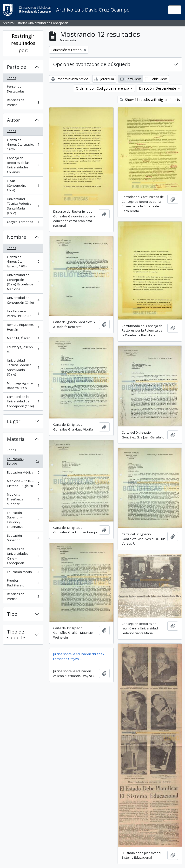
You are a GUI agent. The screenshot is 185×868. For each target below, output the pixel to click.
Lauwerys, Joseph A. (23, 349)
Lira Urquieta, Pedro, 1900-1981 (23, 314)
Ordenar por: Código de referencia (103, 88)
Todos (12, 78)
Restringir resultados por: (23, 43)
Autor (14, 120)
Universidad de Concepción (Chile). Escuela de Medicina (23, 282)
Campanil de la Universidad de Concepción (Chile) (23, 401)
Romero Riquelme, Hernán (23, 327)
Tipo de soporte (16, 635)
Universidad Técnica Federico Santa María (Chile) (23, 206)
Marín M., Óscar (23, 339)
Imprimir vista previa (70, 79)
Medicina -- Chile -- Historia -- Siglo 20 (23, 483)
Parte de (17, 67)
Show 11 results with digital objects (150, 100)
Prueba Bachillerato (23, 583)
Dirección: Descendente (158, 88)
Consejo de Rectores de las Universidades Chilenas (23, 165)
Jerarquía (104, 79)
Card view (130, 79)
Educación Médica (23, 473)
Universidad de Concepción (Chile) (23, 300)
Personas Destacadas (23, 89)
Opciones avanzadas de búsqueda (92, 64)
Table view (156, 79)
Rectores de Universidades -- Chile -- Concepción (23, 556)
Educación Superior (23, 538)
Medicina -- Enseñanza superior (23, 499)
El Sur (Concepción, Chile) (23, 185)
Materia (16, 439)
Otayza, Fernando (23, 223)
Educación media (23, 573)
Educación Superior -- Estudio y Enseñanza (23, 520)
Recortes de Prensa (23, 102)
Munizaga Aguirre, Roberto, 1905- (23, 386)
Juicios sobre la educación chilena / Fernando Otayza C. (79, 656)
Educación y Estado (23, 461)
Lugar (14, 421)
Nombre (17, 237)
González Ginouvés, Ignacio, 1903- (23, 145)
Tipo (12, 614)
